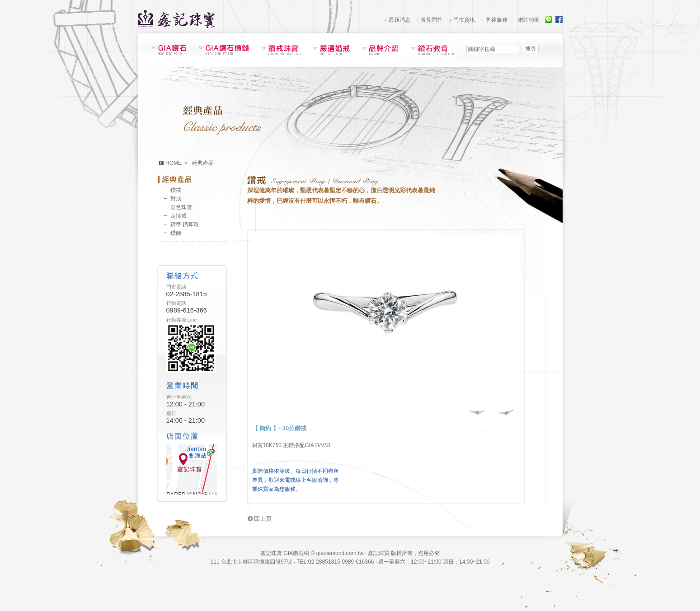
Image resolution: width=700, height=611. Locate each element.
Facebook (559, 19)
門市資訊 (464, 20)
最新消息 (399, 20)
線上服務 (549, 19)
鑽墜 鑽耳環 (185, 224)
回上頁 (263, 519)
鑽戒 (176, 190)
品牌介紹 (381, 50)
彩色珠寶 (181, 207)
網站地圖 (529, 20)
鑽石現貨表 (169, 50)
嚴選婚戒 (331, 50)
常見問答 (432, 20)
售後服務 (497, 20)
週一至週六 (179, 397)
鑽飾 (176, 233)
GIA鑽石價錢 (224, 50)
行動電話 (176, 303)
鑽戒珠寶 (281, 50)
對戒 (176, 199)
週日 (171, 413)
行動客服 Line (182, 320)
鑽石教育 (432, 50)
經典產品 (193, 179)
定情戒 (179, 216)
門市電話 (176, 287)
